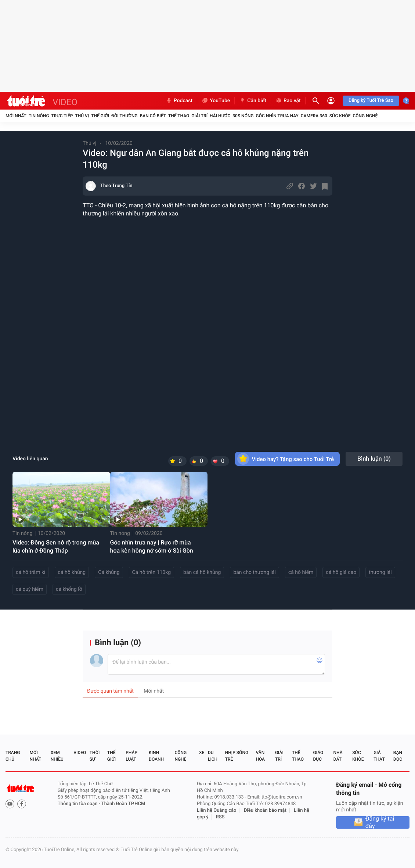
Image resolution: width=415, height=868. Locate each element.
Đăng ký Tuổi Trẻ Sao (371, 101)
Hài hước (220, 116)
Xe (202, 753)
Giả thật (379, 756)
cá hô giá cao (341, 572)
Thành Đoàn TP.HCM (123, 804)
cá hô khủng (72, 572)
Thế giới (100, 116)
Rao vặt (288, 101)
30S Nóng (243, 116)
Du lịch (213, 756)
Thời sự (95, 756)
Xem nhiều (57, 756)
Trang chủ (13, 756)
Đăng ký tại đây (380, 822)
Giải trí (199, 116)
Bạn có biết (153, 116)
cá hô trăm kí (31, 572)
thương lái (380, 572)
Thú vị (82, 116)
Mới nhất (16, 116)
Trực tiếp (62, 116)
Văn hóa (260, 756)
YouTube (216, 101)
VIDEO (65, 102)
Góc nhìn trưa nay (277, 116)
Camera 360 (314, 116)
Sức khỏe (340, 116)
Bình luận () (374, 459)
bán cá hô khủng (202, 572)
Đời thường (124, 116)
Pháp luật (131, 756)
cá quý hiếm (30, 589)
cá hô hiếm (301, 572)
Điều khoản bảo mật (265, 810)
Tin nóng (39, 116)
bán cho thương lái (255, 572)
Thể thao (179, 116)
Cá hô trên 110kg (152, 572)
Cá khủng (109, 572)
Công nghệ (365, 116)
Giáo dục (318, 756)
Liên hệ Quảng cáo (217, 810)
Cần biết (253, 101)
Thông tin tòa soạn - (80, 804)
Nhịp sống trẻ (237, 756)
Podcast (179, 101)
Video (80, 753)
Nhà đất (338, 756)
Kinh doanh (156, 756)
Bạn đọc (398, 756)
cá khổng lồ (69, 589)
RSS (220, 817)
